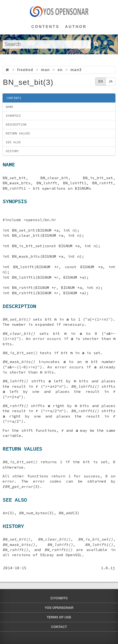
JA (111, 81)
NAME (10, 107)
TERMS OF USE (59, 617)
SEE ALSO (13, 142)
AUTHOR (76, 27)
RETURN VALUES (18, 133)
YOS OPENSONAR (59, 608)
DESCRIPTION (16, 125)
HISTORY (12, 151)
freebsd (25, 70)
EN (101, 81)
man (45, 70)
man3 (76, 70)
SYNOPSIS (13, 116)
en (60, 70)
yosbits (59, 598)
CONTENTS (45, 27)
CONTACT (59, 627)
